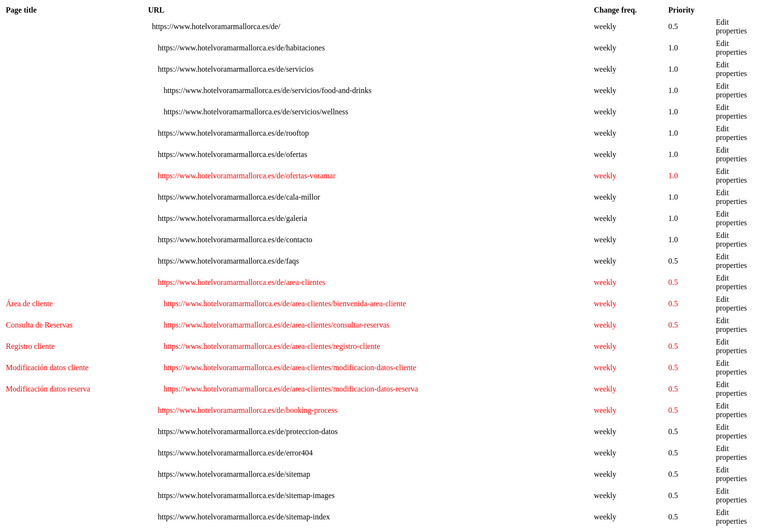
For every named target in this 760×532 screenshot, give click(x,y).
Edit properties (731, 26)
